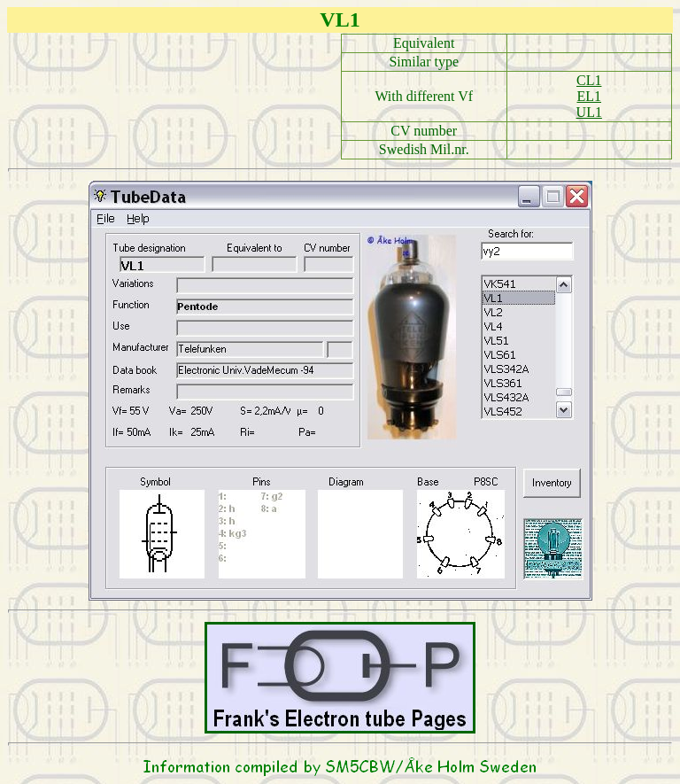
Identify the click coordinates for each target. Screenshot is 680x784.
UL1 (589, 112)
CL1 (589, 80)
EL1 (589, 96)
